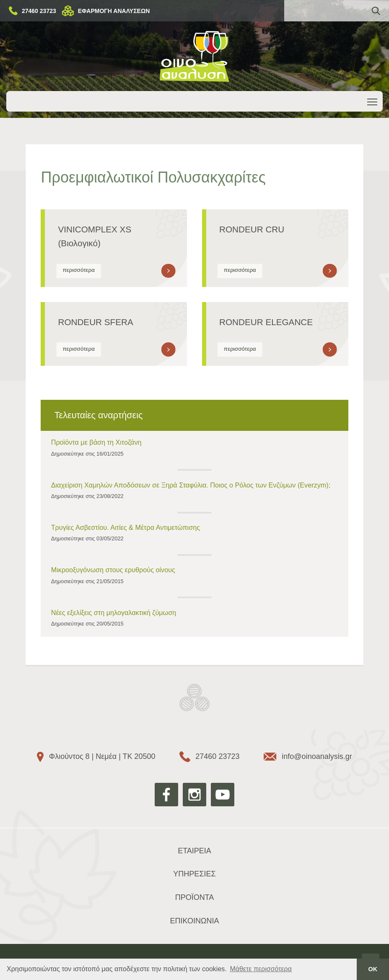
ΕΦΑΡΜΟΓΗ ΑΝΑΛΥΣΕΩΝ (114, 11)
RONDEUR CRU (252, 229)
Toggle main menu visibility (373, 100)
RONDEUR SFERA (95, 322)
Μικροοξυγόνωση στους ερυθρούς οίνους (113, 570)
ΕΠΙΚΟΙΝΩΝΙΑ (195, 921)
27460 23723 (39, 11)
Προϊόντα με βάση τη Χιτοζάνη (96, 442)
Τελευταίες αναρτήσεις (99, 415)
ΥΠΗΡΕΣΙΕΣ (194, 874)
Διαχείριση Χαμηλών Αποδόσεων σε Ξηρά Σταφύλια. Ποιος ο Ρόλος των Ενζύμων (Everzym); (191, 485)
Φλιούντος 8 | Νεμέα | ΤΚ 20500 (102, 756)
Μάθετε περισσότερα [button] (261, 969)
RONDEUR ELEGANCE (266, 322)
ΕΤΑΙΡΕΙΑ (194, 851)
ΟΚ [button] (373, 969)
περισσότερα (79, 270)
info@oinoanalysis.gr (317, 756)
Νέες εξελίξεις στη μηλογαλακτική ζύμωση (114, 612)
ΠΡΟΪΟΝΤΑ (195, 897)
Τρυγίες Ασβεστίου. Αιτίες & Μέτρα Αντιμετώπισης (126, 527)
